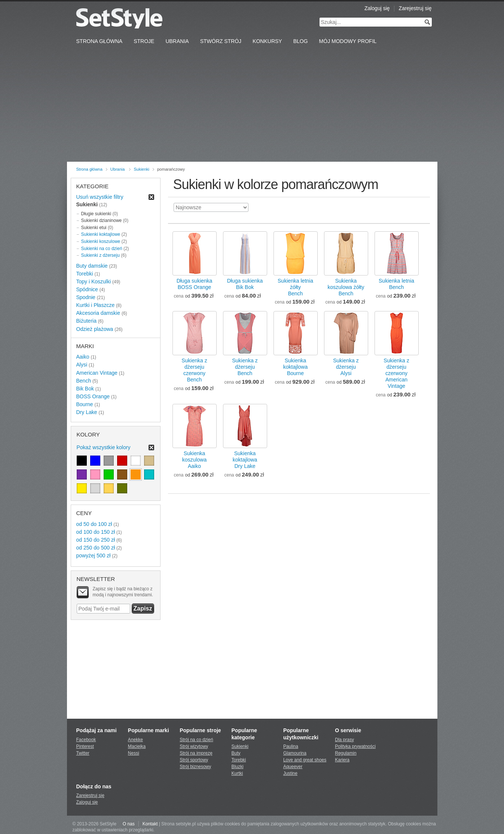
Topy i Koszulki (94, 281)
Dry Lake (87, 412)
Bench (84, 381)
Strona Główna (100, 41)
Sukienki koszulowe (101, 241)
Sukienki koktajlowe (101, 234)
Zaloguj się (377, 8)
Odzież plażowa (95, 329)
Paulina (291, 746)
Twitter (83, 753)
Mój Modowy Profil (348, 41)
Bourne (85, 404)
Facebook (86, 740)
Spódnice (87, 289)
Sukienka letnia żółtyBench (295, 287)
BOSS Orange (93, 396)
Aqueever (293, 767)
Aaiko (83, 357)
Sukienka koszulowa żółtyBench (346, 287)
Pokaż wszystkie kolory (104, 447)
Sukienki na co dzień (102, 249)
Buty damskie (92, 266)
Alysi (82, 365)
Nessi (134, 753)
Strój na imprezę (196, 753)
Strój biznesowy (195, 767)
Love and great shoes (305, 760)
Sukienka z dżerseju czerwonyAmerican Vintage (396, 373)
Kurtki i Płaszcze (96, 305)
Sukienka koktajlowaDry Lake (245, 460)
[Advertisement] (252, 106)
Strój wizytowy (194, 746)
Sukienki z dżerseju (100, 255)
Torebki (85, 274)
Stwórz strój (221, 41)
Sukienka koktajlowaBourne (295, 367)
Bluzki (238, 767)
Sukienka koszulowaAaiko (194, 460)
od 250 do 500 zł (96, 548)
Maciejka (137, 746)
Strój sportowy (194, 760)
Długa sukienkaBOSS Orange (195, 284)
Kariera (342, 760)
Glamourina (295, 753)
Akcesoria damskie (98, 313)
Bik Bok (85, 389)
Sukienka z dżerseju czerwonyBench (194, 370)
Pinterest (85, 746)
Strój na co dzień (196, 740)
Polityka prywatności (355, 746)
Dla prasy (344, 740)
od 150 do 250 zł (96, 540)
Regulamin (346, 753)
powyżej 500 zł (94, 556)
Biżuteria (86, 321)
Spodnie (86, 297)
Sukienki (141, 169)
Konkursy (267, 41)
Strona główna (89, 169)
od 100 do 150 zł (96, 532)
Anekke (135, 740)
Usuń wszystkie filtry (100, 197)
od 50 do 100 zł (94, 524)
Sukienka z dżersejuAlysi (346, 367)
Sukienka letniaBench (396, 284)
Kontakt (150, 824)
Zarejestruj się (415, 8)
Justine (290, 773)
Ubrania (177, 41)
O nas (129, 824)
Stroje (144, 41)
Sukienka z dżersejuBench (245, 367)
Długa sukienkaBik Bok (245, 284)
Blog (301, 41)
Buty (236, 753)
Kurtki (237, 773)
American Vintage (97, 373)
